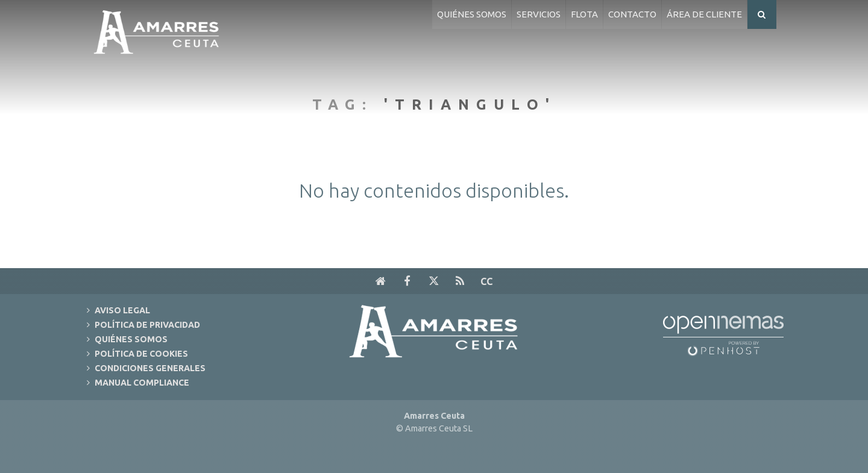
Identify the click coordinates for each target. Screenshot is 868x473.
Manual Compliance (142, 383)
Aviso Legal (122, 310)
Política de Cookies (141, 354)
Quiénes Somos (131, 339)
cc (486, 281)
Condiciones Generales (150, 368)
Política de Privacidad (147, 325)
